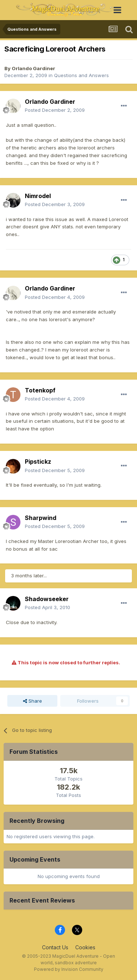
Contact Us (55, 947)
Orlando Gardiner (33, 68)
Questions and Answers (81, 75)
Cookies (85, 947)
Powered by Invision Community (69, 969)
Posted (55, 110)
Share (33, 701)
